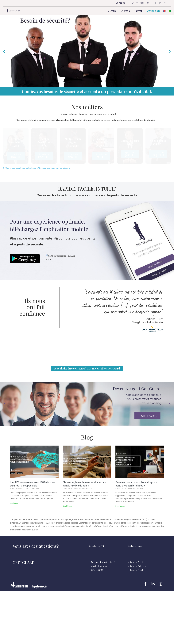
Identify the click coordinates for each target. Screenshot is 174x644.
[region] (87, 51)
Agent (126, 11)
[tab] (87, 168)
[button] (154, 11)
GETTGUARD (24, 570)
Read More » (15, 511)
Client (112, 11)
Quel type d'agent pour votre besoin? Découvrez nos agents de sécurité (38, 168)
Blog (139, 11)
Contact (120, 3)
